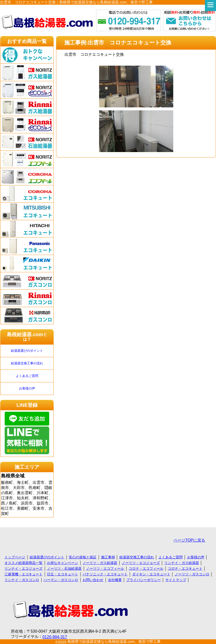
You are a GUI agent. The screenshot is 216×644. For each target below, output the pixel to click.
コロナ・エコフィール (146, 568)
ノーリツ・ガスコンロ (192, 574)
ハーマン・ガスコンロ (61, 580)
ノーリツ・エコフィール (105, 568)
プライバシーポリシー (144, 580)
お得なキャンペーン (63, 563)
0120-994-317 (55, 637)
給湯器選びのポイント (27, 351)
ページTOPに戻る (189, 540)
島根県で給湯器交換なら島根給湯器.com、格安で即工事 (114, 641)
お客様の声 (27, 388)
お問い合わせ (93, 580)
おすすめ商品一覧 (27, 41)
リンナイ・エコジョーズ (23, 568)
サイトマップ (176, 580)
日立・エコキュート (63, 574)
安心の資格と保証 (83, 557)
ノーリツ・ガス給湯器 (100, 563)
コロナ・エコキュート (185, 568)
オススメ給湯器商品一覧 (23, 563)
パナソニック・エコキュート (105, 574)
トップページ (15, 557)
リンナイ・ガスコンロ (22, 580)
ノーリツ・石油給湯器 (64, 568)
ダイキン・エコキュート (151, 574)
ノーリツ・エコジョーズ (141, 563)
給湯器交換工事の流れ (27, 363)
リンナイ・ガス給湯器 (182, 563)
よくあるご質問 (27, 376)
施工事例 (108, 557)
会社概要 (115, 580)
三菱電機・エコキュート (23, 574)
